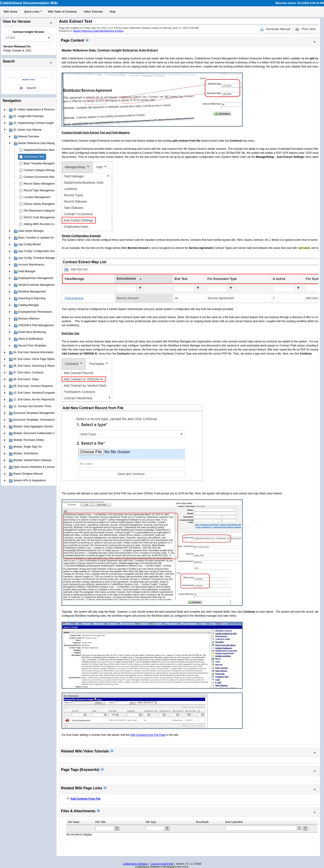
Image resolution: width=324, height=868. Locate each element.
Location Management (37, 197)
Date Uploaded (234, 822)
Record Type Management (39, 190)
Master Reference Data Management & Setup (98, 31)
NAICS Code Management (40, 217)
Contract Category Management (43, 170)
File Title (101, 822)
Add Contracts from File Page (148, 735)
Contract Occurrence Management (44, 177)
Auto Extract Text (34, 157)
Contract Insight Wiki (162, 864)
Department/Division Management (44, 150)
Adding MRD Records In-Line (41, 224)
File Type (151, 822)
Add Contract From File (85, 799)
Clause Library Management (41, 204)
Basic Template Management (41, 163)
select (49, 38)
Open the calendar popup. (299, 828)
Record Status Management (40, 184)
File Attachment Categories (40, 211)
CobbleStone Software (135, 864)
